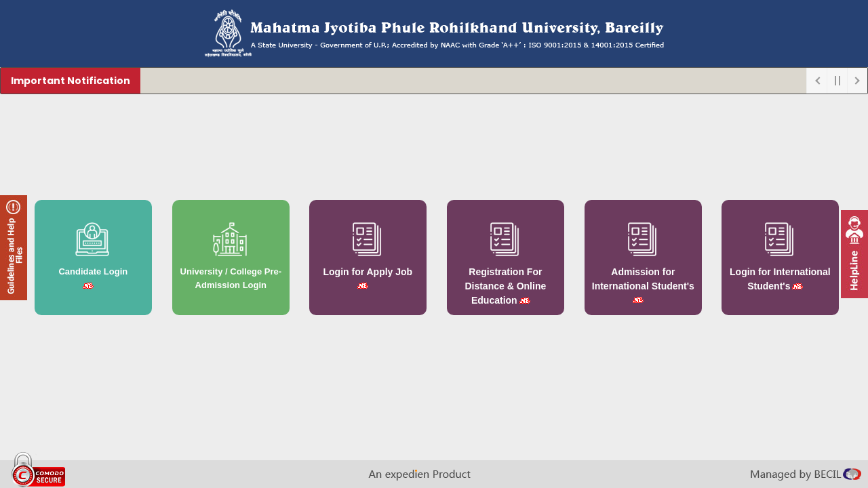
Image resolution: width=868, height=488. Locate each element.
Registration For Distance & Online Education (505, 286)
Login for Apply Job (368, 272)
